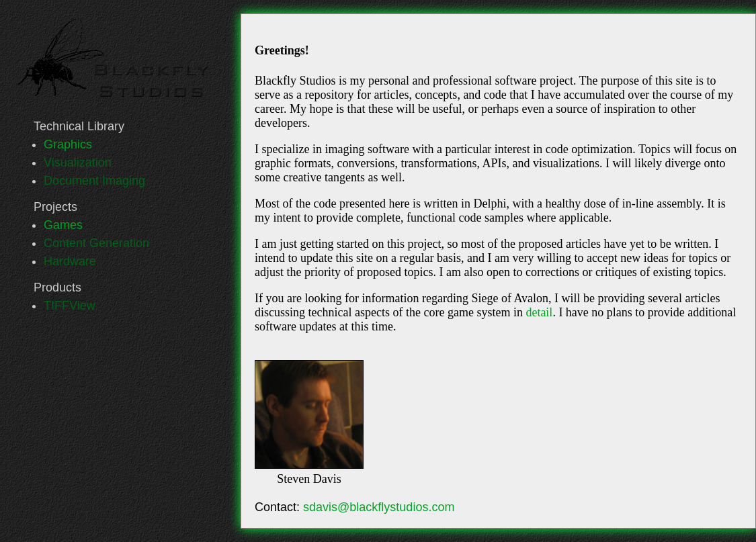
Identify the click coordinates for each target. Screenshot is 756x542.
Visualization (78, 163)
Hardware (70, 261)
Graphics (68, 144)
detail (539, 312)
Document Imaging (94, 181)
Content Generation (96, 243)
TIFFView (70, 306)
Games (63, 225)
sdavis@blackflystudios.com (379, 507)
